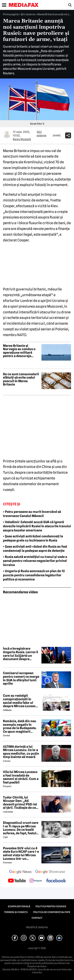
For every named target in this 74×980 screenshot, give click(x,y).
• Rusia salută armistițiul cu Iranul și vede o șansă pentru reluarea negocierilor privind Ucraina (35, 561)
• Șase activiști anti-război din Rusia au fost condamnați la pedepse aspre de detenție (35, 549)
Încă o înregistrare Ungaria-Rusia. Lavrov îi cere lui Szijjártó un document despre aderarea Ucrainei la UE (21, 654)
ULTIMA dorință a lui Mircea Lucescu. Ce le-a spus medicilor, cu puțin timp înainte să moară (21, 752)
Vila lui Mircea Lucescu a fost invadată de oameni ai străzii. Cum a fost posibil (21, 777)
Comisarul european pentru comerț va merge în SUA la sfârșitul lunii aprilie (21, 678)
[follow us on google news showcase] (50, 872)
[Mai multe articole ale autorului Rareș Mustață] (7, 134)
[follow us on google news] (20, 872)
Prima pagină (11, 14)
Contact (37, 918)
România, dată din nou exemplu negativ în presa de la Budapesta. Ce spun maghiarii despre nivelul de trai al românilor (21, 726)
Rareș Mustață (22, 139)
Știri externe (28, 14)
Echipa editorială (19, 906)
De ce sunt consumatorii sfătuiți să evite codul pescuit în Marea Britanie (21, 379)
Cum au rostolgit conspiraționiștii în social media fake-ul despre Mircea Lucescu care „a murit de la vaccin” (20, 701)
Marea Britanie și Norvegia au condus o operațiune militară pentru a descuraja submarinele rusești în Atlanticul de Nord (20, 351)
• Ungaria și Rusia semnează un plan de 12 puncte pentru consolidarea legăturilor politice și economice (34, 575)
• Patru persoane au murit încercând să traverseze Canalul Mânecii (32, 514)
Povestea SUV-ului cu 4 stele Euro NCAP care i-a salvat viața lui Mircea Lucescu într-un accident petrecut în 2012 (21, 853)
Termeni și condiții (16, 912)
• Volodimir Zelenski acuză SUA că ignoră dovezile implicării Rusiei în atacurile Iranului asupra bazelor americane (37, 526)
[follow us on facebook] (56, 881)
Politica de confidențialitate (52, 912)
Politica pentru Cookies (51, 906)
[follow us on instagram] (36, 881)
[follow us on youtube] (17, 881)
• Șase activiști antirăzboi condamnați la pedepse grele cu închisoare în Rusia (33, 538)
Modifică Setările (37, 927)
